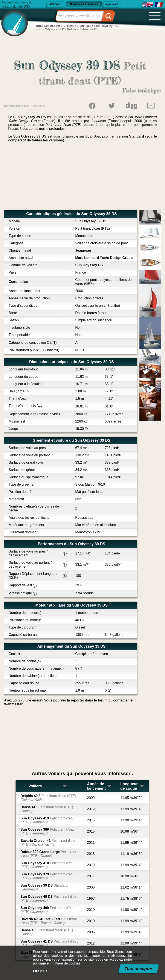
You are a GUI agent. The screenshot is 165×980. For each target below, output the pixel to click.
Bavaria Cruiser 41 (48, 843)
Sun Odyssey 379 (47, 876)
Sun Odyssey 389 (47, 831)
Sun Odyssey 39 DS (44, 887)
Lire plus (40, 971)
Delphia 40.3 (48, 798)
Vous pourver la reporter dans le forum (76, 700)
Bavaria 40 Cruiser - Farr (49, 921)
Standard (137, 136)
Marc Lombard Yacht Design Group (104, 258)
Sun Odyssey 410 (47, 865)
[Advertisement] (82, 178)
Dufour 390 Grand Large (48, 854)
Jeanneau (83, 250)
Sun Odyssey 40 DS (49, 899)
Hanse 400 (47, 932)
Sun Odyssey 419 (47, 820)
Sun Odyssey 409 (47, 910)
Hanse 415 (47, 809)
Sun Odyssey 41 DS (49, 943)
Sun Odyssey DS (89, 265)
